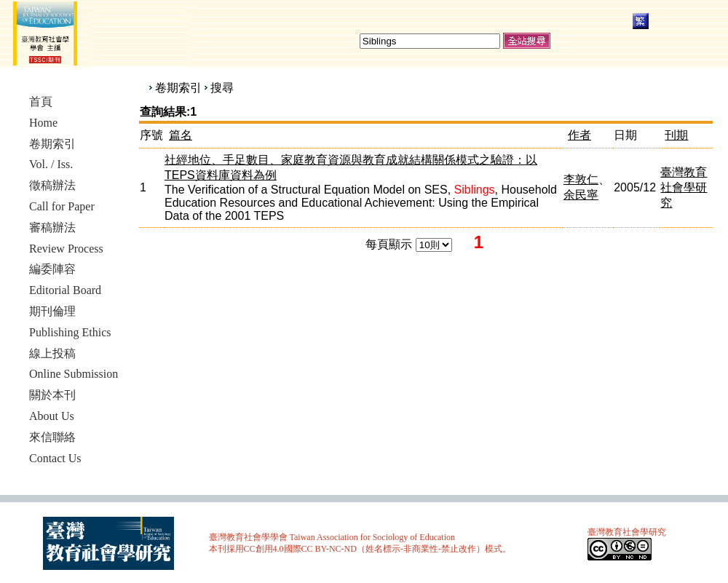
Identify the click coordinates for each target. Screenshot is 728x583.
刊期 (676, 135)
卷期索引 (178, 88)
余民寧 (581, 195)
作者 (579, 135)
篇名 (181, 135)
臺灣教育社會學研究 (684, 187)
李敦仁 (581, 179)
